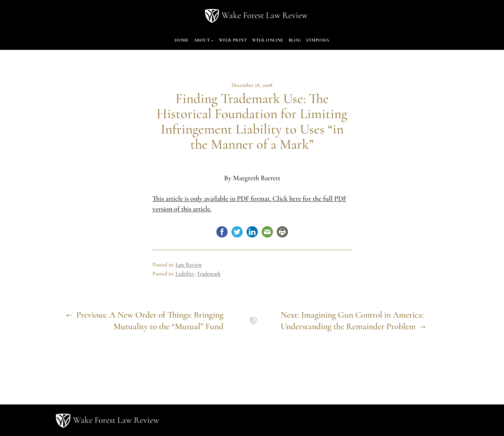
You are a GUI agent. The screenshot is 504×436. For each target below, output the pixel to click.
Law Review (189, 265)
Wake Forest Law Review (265, 15)
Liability (185, 274)
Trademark (209, 274)
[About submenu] (212, 40)
